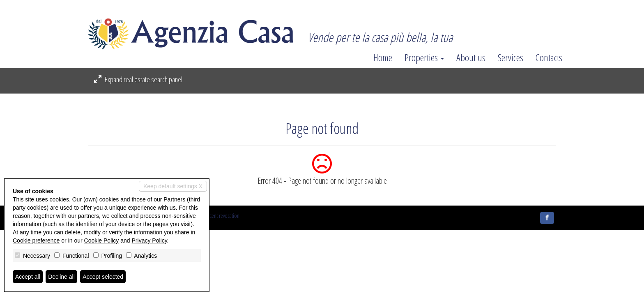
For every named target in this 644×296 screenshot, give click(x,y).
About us (471, 58)
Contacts (549, 58)
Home (383, 58)
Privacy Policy (149, 240)
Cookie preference (36, 240)
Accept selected (103, 277)
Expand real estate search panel (138, 79)
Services (511, 58)
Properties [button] (424, 58)
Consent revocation (221, 216)
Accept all (28, 277)
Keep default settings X (173, 186)
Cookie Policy (102, 240)
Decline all (61, 277)
